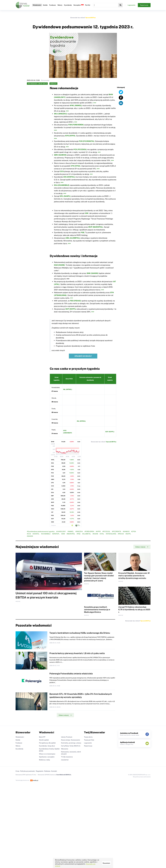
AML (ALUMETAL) (73, 238)
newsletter (65, 760)
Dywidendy (68, 5)
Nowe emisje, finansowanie (71, 740)
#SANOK (30, 536)
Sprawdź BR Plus (91, 18)
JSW (87, 213)
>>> (95, 103)
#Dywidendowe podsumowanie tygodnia (41, 531)
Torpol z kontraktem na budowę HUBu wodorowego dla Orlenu (80, 633)
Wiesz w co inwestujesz (47, 754)
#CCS (29, 534)
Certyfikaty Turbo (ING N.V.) (71, 746)
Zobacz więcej (142, 547)
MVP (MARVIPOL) (96, 227)
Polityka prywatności (28, 771)
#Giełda (53, 84)
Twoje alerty (88, 737)
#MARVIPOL (71, 534)
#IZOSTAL (36, 534)
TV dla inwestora (67, 757)
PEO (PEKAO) (75, 301)
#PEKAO (121, 534)
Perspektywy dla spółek (47, 743)
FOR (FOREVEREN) (76, 125)
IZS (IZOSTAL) (69, 177)
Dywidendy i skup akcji (47, 746)
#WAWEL (71, 531)
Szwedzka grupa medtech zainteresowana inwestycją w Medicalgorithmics (97, 610)
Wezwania (65, 749)
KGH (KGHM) (59, 265)
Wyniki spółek (44, 740)
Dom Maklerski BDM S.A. (64, 775)
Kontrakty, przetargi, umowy (71, 743)
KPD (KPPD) (70, 136)
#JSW (63, 534)
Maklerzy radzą (44, 760)
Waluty (60, 5)
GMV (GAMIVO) (60, 155)
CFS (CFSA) (76, 166)
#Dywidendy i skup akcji (37, 84)
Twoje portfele (89, 740)
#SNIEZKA (79, 531)
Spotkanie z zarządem (47, 757)
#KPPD (98, 531)
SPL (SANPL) (65, 196)
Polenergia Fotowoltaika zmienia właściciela (71, 674)
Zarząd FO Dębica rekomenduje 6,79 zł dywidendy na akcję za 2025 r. (134, 610)
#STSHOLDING (111, 534)
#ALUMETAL (86, 534)
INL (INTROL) (68, 389)
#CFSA (134, 531)
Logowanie (131, 5)
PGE (83, 233)
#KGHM (95, 534)
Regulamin (40, 771)
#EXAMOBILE (46, 534)
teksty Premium (67, 737)
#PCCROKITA (117, 531)
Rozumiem (106, 863)
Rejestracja (144, 5)
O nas (17, 771)
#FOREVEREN (89, 531)
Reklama (47, 771)
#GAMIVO (126, 531)
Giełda (45, 5)
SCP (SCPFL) (71, 309)
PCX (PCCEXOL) (80, 149)
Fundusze (53, 5)
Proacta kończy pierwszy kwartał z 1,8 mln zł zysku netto (77, 653)
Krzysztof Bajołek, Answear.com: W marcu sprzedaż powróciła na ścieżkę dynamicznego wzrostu (134, 576)
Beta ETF (42, 737)
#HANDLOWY (61, 531)
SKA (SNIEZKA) (61, 114)
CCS (62, 171)
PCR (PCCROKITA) (87, 141)
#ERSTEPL (56, 534)
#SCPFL (128, 534)
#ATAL (102, 534)
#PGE (79, 534)
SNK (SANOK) (93, 273)
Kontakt (54, 771)
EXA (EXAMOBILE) (62, 185)
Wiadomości (37, 5)
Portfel (88, 5)
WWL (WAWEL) (76, 106)
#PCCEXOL (106, 531)
